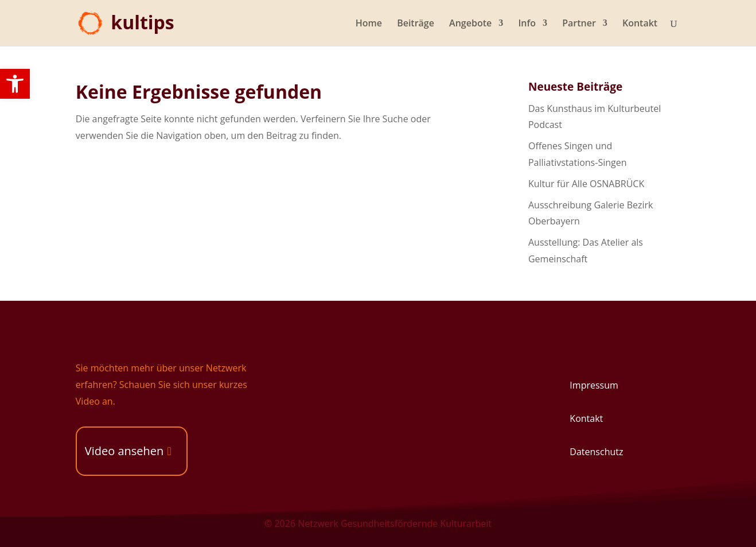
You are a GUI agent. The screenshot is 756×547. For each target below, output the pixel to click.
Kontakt (640, 24)
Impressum (594, 385)
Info (527, 24)
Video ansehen (124, 451)
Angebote (470, 24)
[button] (15, 84)
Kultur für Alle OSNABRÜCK (586, 184)
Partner (579, 24)
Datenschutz (596, 452)
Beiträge (416, 24)
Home (369, 24)
